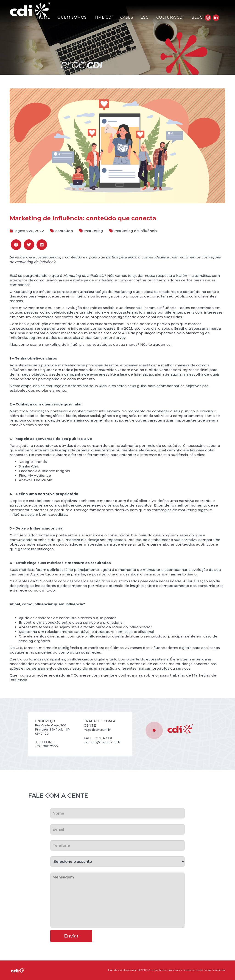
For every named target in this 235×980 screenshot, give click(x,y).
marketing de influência (136, 231)
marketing (94, 231)
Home (44, 17)
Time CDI (103, 17)
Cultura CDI (170, 17)
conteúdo (64, 231)
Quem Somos (72, 17)
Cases (127, 17)
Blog (197, 17)
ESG (145, 17)
